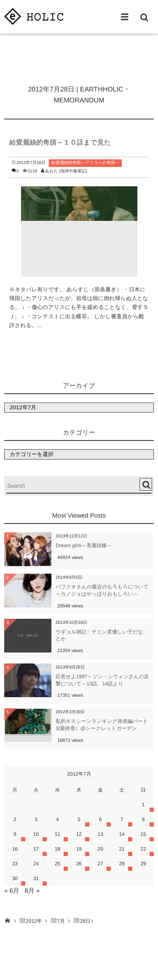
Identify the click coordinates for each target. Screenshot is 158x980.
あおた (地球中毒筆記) (66, 171)
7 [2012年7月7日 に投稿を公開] (122, 819)
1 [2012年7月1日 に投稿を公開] (143, 805)
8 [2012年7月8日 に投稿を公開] (143, 819)
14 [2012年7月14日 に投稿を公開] (122, 834)
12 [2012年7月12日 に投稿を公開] (79, 834)
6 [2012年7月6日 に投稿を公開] (100, 819)
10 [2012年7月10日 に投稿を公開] (36, 834)
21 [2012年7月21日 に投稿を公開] (122, 849)
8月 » (32, 891)
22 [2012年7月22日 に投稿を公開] (143, 849)
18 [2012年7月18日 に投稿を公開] (58, 849)
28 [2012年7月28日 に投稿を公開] (122, 864)
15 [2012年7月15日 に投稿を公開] (143, 834)
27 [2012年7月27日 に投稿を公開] (100, 864)
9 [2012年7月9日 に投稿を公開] (15, 834)
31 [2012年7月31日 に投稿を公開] (36, 878)
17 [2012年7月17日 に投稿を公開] (36, 849)
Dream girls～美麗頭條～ (84, 545)
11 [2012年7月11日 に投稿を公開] (58, 834)
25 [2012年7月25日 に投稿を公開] (58, 864)
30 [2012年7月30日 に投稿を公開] (15, 878)
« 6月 (12, 891)
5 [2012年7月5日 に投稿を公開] (79, 819)
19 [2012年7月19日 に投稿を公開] (79, 849)
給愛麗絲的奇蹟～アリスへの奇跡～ (85, 163)
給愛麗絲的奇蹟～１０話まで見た (60, 143)
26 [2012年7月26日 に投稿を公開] (79, 864)
